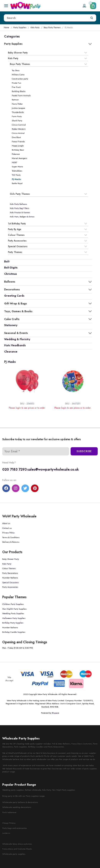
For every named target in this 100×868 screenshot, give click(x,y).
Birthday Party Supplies (13, 623)
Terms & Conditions (11, 537)
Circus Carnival (19, 125)
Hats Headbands (15, 345)
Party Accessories (17, 241)
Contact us (7, 528)
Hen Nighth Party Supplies (14, 609)
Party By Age (15, 229)
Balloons (10, 282)
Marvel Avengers (19, 158)
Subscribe (84, 451)
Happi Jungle (18, 146)
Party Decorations (10, 573)
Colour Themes (16, 235)
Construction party (20, 79)
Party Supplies (20, 27)
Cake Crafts (12, 319)
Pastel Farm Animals (21, 95)
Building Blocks (19, 91)
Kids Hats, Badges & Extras (22, 217)
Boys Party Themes (52, 27)
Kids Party (35, 27)
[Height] (46, 18)
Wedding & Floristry (17, 339)
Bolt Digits (11, 268)
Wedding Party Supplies (13, 613)
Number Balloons (10, 578)
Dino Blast (16, 137)
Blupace (56, 713)
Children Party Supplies (13, 604)
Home (6, 27)
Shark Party (17, 121)
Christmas (11, 274)
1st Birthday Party (17, 224)
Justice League (18, 108)
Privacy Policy (8, 533)
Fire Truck (16, 87)
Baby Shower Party (18, 53)
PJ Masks (17, 179)
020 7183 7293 (15, 469)
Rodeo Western (19, 129)
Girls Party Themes (20, 194)
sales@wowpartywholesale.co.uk (53, 469)
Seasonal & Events (16, 333)
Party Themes (15, 252)
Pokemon (16, 154)
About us (6, 523)
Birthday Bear (18, 150)
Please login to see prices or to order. (27, 408)
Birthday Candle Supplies (14, 632)
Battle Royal (17, 183)
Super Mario (17, 167)
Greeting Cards (14, 296)
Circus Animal (18, 133)
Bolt (7, 261)
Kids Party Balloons (18, 204)
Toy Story (16, 70)
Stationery (11, 325)
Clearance (11, 352)
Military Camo (18, 75)
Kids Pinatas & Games (20, 212)
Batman (15, 100)
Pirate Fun (17, 83)
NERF (15, 162)
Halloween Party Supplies (14, 618)
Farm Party (17, 116)
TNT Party (16, 175)
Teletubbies (17, 171)
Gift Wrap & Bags (16, 303)
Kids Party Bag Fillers (20, 208)
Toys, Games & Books (18, 311)
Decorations (12, 289)
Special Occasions (18, 246)
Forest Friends (18, 141)
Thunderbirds (18, 112)
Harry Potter (17, 104)
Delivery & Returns (11, 542)
